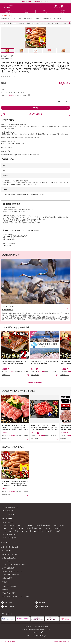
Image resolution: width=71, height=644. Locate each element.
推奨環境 (37, 627)
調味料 (29, 528)
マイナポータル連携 (9, 593)
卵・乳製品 (47, 525)
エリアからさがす (8, 511)
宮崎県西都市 (64, 439)
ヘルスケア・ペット (38, 531)
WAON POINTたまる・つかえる (12, 571)
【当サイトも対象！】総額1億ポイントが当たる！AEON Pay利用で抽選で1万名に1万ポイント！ (37, 19)
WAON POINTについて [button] (29, 95)
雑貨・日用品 (38, 528)
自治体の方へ (42, 606)
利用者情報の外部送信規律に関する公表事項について (36, 630)
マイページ (7, 602)
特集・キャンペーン (44, 11)
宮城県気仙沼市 (6, 439)
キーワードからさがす (9, 514)
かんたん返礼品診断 (9, 568)
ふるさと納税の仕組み (9, 558)
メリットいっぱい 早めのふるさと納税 (14, 565)
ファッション (7, 531)
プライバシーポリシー (35, 632)
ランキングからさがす (9, 534)
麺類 (12, 528)
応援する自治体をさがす (9, 11)
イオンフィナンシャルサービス (35, 636)
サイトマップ (28, 627)
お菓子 (5, 528)
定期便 (50, 531)
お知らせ (40, 602)
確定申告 (5, 590)
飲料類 (62, 525)
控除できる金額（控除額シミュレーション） (16, 596)
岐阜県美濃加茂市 (36, 439)
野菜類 (38, 525)
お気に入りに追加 (68, 308)
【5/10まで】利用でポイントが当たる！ (35, 2)
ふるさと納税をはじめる (62, 11)
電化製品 (49, 528)
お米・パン (21, 525)
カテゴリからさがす (9, 522)
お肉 (5, 525)
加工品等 (20, 528)
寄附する (35, 108)
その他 (58, 531)
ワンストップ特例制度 (9, 586)
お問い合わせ (8, 606)
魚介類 (12, 525)
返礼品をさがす (27, 11)
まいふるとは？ (7, 561)
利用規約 (46, 627)
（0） (14, 77)
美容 (56, 528)
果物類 (30, 525)
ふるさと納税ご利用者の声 (11, 575)
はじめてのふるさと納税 (10, 555)
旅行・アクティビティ (22, 531)
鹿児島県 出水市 (7, 58)
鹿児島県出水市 (6, 375)
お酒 (55, 525)
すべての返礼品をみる (35, 382)
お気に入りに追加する (22, 114)
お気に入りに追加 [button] (28, 375)
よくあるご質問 (7, 578)
